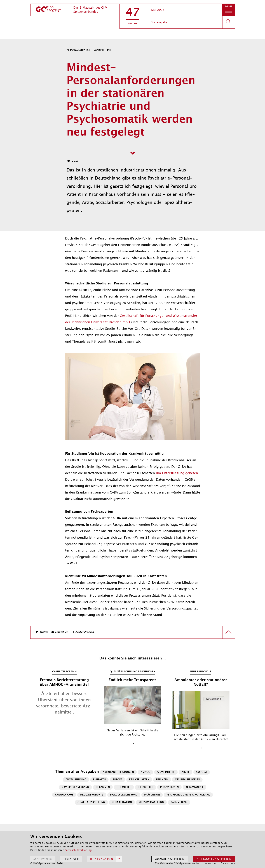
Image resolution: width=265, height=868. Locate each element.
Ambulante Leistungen (118, 772)
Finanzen (162, 780)
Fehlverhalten (139, 780)
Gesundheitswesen (187, 780)
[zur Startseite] (49, 10)
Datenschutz (228, 863)
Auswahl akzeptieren (170, 859)
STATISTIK (73, 859)
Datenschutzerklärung (78, 850)
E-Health (99, 780)
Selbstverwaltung (151, 802)
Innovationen (169, 787)
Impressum (210, 863)
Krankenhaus (64, 795)
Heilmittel (124, 787)
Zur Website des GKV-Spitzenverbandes (177, 863)
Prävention (152, 795)
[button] (133, 16)
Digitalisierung (76, 780)
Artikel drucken (85, 632)
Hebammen (103, 787)
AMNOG (145, 772)
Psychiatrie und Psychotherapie (188, 795)
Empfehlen (62, 632)
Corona (202, 772)
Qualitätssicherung (91, 802)
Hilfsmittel (146, 787)
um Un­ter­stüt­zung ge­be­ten (177, 473)
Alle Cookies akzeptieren (214, 859)
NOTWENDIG (44, 859)
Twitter (44, 632)
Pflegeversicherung (124, 795)
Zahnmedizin (179, 802)
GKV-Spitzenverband (75, 787)
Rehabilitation (122, 802)
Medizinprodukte (92, 795)
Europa (117, 780)
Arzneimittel (166, 772)
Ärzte (186, 772)
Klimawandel (194, 787)
